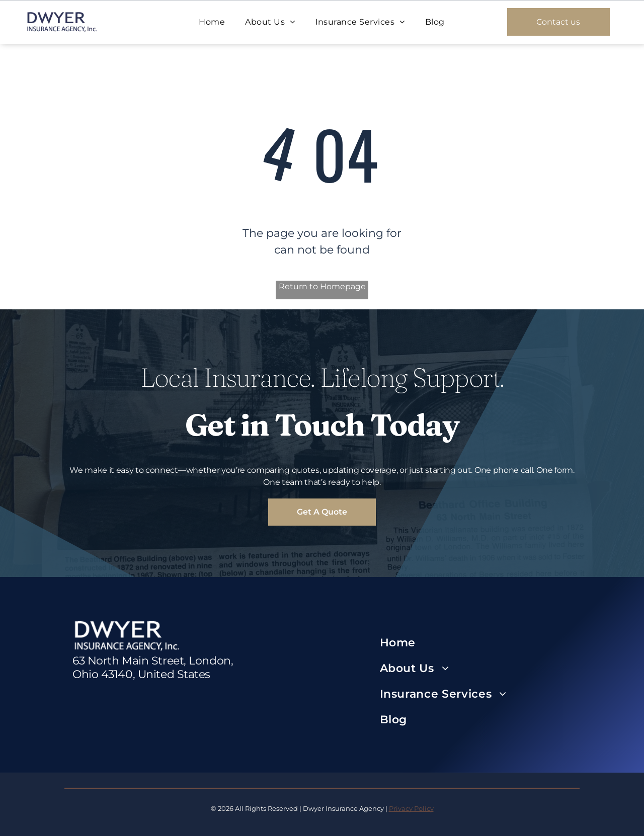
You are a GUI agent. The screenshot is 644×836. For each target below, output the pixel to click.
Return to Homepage (322, 286)
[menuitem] (212, 22)
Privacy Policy (411, 808)
